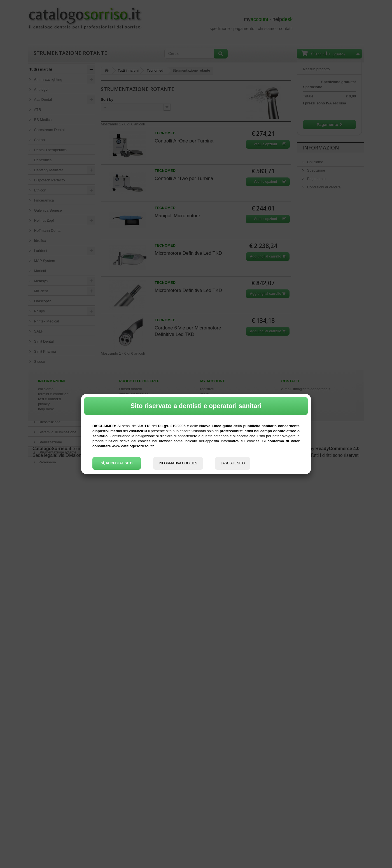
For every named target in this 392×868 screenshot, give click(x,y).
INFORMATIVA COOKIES (178, 463)
